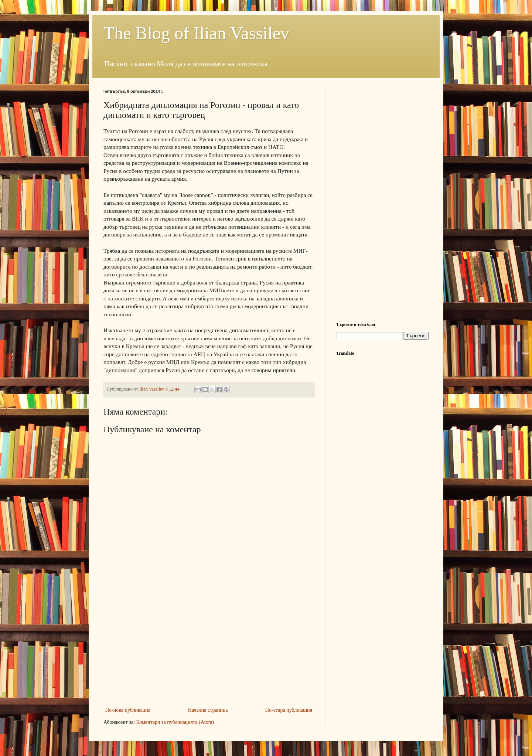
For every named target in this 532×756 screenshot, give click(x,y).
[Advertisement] (209, 650)
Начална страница (208, 710)
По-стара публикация (289, 710)
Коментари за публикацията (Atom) (175, 722)
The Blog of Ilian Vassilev (196, 33)
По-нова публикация (128, 710)
